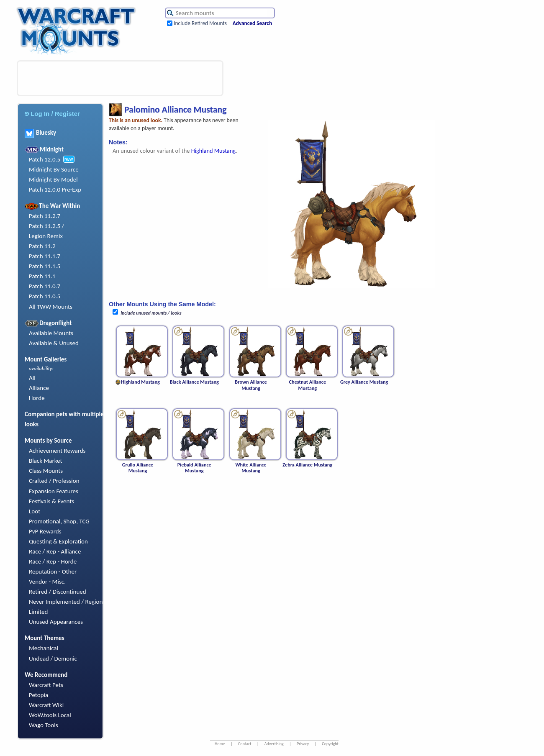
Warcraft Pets (46, 685)
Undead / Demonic (53, 659)
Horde (37, 398)
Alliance (39, 388)
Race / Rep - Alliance (55, 551)
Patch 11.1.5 (45, 266)
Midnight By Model (53, 179)
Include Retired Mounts (200, 23)
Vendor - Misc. (47, 582)
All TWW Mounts (51, 307)
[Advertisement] (120, 78)
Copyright (330, 744)
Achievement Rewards (57, 451)
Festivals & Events (51, 501)
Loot (35, 511)
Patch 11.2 (42, 246)
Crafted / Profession (54, 481)
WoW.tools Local (50, 715)
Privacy (303, 744)
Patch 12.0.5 (45, 159)
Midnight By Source (54, 169)
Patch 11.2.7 (45, 216)
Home (220, 744)
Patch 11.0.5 (45, 296)
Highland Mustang (213, 151)
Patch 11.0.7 (45, 286)
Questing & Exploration (58, 541)
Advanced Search (252, 23)
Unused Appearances (56, 622)
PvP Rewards (45, 531)
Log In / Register (52, 114)
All (32, 378)
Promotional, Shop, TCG (59, 521)
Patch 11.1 (42, 276)
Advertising (274, 744)
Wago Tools (44, 725)
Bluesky (40, 133)
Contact (245, 744)
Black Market (46, 461)
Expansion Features (54, 491)
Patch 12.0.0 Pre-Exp (55, 190)
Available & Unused (54, 343)
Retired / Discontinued (58, 592)
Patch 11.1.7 (45, 256)
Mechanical (44, 648)
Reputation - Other (53, 571)
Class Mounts (46, 471)
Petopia (38, 695)
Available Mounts (51, 333)
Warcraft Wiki (46, 705)
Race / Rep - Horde (53, 561)
